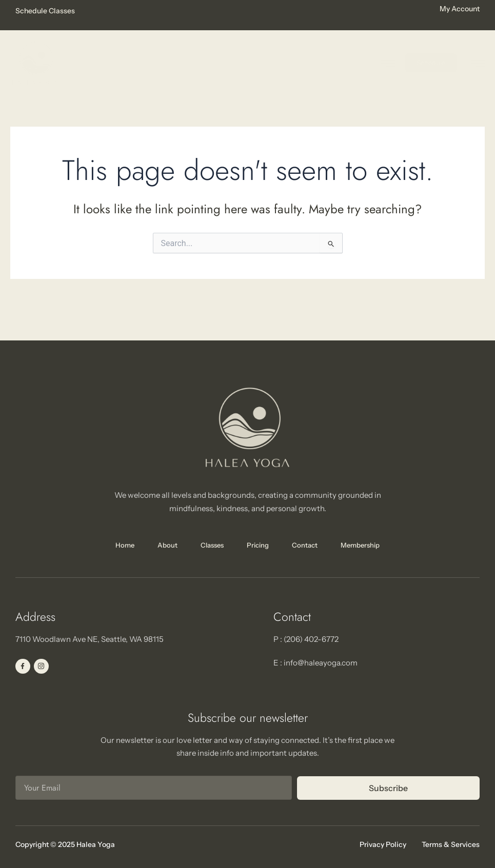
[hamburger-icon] (478, 64)
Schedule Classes (45, 11)
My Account (460, 9)
